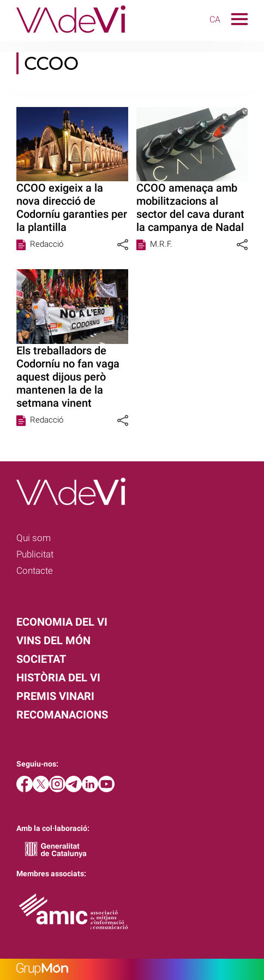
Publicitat (35, 554)
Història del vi (58, 678)
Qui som (34, 538)
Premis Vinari (55, 696)
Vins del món (53, 640)
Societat (41, 659)
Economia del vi (62, 622)
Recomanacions (62, 715)
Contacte (35, 571)
